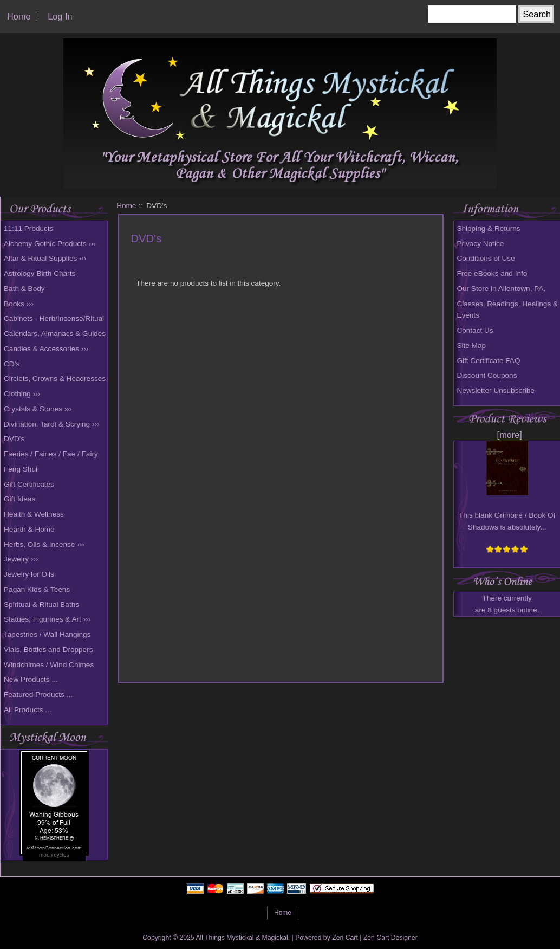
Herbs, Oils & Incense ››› (44, 544)
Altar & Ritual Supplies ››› (45, 258)
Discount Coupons (487, 375)
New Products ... (31, 679)
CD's (12, 364)
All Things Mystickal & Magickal (242, 938)
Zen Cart (345, 938)
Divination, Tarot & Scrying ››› (52, 424)
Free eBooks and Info (492, 273)
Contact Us (475, 330)
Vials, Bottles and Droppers (48, 650)
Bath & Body (24, 289)
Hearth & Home (29, 529)
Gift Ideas (19, 499)
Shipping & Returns (488, 228)
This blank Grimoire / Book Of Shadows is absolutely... (507, 516)
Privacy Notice (480, 244)
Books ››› (19, 304)
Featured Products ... (38, 695)
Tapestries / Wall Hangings (47, 634)
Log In (60, 16)
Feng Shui (21, 469)
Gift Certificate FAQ (488, 361)
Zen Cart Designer (390, 938)
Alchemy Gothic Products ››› (50, 244)
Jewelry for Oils (29, 574)
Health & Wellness (34, 514)
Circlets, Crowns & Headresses (55, 379)
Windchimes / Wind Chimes (49, 665)
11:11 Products (28, 228)
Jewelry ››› (21, 559)
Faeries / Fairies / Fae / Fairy (51, 454)
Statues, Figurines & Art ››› (47, 619)
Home (19, 16)
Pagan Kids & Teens (37, 589)
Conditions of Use (486, 258)
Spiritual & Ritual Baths (41, 605)
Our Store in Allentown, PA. (501, 289)
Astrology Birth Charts (40, 273)
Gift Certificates (29, 484)
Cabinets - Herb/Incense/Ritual (54, 318)
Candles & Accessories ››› (46, 349)
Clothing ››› (22, 394)
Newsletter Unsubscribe (496, 390)
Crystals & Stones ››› (38, 409)
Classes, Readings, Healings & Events (507, 310)
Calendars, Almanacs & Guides (55, 334)
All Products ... (28, 710)
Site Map (471, 346)
